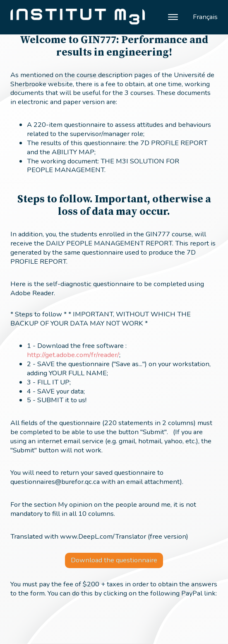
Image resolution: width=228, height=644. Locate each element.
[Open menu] (173, 17)
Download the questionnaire (114, 560)
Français (205, 17)
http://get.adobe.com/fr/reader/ (73, 355)
